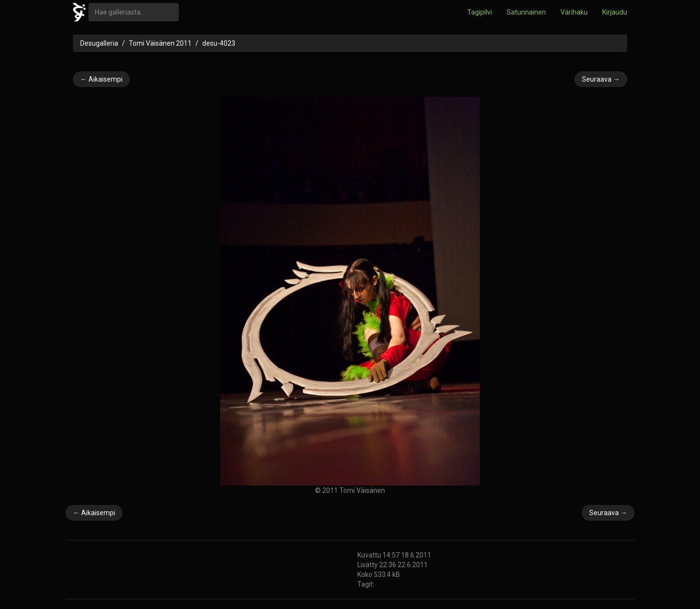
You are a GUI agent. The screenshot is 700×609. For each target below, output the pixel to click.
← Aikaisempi (101, 79)
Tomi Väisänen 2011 (160, 43)
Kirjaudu (615, 12)
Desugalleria (99, 43)
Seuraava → (601, 79)
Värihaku (574, 12)
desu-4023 (219, 43)
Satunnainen (526, 12)
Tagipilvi (480, 12)
